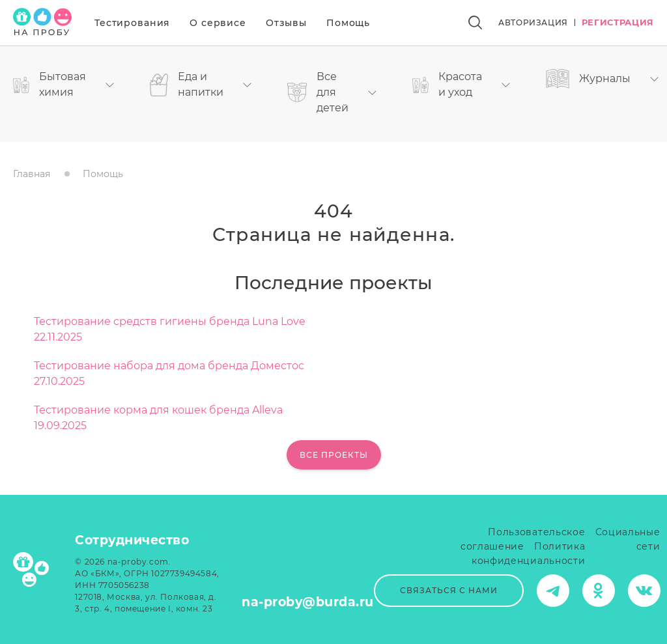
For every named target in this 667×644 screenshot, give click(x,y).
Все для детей (332, 92)
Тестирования (132, 23)
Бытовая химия (64, 84)
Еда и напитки (201, 84)
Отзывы (286, 23)
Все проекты (334, 455)
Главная (32, 174)
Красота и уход (461, 84)
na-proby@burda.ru (308, 602)
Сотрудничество (132, 540)
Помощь (348, 23)
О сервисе (218, 23)
